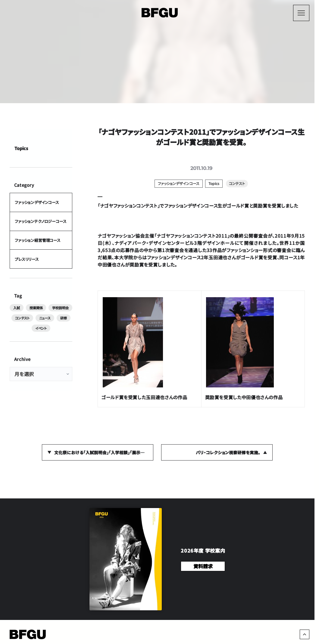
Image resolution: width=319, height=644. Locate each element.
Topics (21, 148)
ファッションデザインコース (37, 202)
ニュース (45, 318)
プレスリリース (27, 259)
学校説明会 (60, 308)
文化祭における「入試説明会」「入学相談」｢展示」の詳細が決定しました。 (104, 452)
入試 (17, 308)
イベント (41, 328)
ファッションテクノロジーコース (41, 221)
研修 (64, 318)
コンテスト (22, 318)
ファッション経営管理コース (38, 240)
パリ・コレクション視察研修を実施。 (228, 452)
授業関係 (36, 308)
